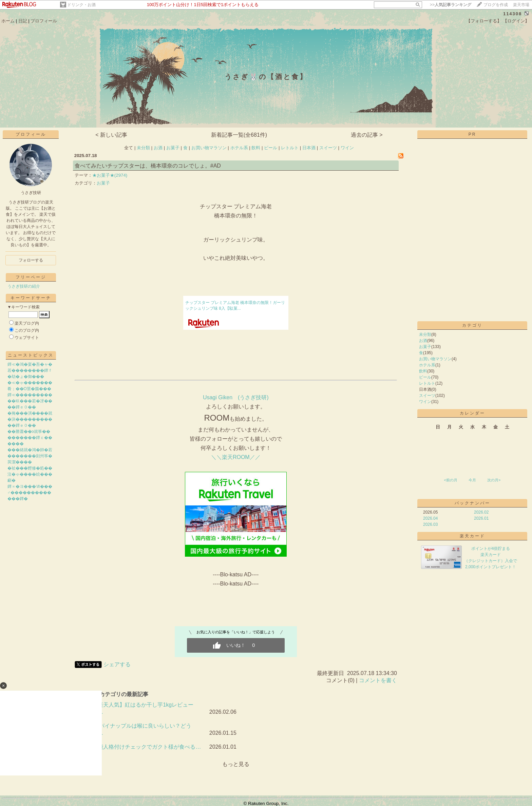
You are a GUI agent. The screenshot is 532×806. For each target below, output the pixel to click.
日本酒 (309, 148)
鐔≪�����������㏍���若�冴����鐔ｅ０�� (30, 401)
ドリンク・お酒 (81, 5)
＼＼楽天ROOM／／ (236, 457)
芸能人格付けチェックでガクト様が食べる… (147, 747)
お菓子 (173, 148)
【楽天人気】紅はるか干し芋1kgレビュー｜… (143, 708)
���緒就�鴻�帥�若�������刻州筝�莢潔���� (30, 456)
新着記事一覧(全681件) (239, 135)
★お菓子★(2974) (110, 175)
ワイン (347, 148)
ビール (271, 148)
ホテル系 (239, 148)
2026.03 (430, 524)
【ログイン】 (516, 21)
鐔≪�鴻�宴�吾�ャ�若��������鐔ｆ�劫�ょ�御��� (30, 370)
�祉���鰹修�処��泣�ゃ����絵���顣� (30, 474)
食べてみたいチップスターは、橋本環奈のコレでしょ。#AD (148, 166)
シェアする (117, 664)
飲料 (256, 148)
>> (451, 5)
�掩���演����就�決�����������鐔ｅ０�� (30, 419)
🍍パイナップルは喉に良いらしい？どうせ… (142, 729)
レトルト (290, 148)
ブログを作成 (496, 5)
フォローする (31, 260)
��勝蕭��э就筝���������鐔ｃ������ (30, 438)
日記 (23, 21)
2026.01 (481, 518)
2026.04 (430, 518)
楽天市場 (521, 5)
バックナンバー (472, 503)
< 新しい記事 (111, 135)
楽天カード (472, 536)
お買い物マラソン (209, 148)
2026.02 (481, 512)
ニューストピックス (31, 355)
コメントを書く (378, 680)
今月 (472, 480)
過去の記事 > (367, 135)
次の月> (494, 480)
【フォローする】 (484, 21)
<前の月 (450, 480)
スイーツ (328, 148)
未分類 (143, 148)
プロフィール (44, 21)
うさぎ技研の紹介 (24, 286)
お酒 (158, 148)
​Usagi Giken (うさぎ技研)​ (236, 397)
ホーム (8, 21)
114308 (512, 14)
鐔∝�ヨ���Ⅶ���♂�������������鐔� (30, 493)
